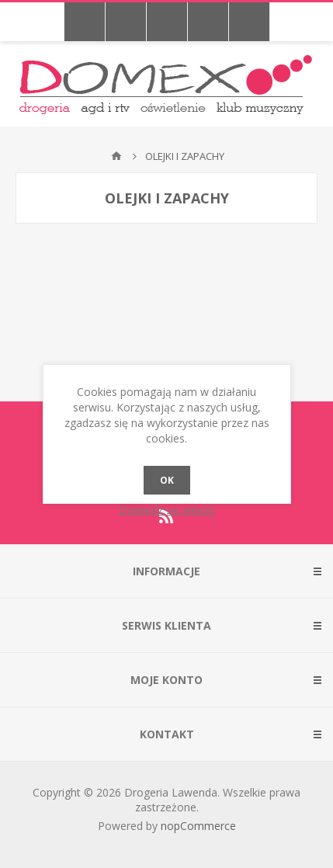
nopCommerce (198, 826)
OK (167, 480)
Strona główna (116, 156)
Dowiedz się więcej (167, 510)
